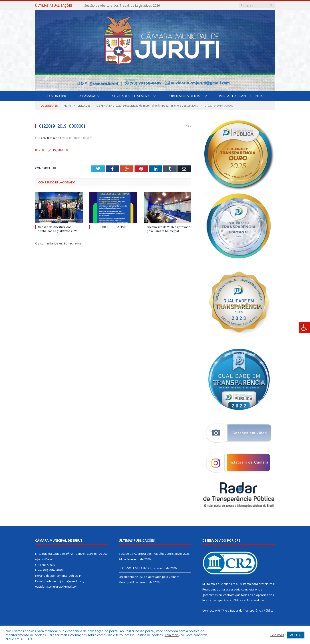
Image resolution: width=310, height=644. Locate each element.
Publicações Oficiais (185, 96)
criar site (229, 584)
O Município (57, 96)
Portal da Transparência (241, 96)
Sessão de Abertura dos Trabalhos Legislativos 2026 (122, 6)
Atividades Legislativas (131, 96)
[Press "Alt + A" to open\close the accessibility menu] (305, 328)
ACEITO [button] (296, 635)
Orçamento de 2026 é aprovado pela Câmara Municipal (169, 229)
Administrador (51, 138)
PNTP (221, 610)
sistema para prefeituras (257, 584)
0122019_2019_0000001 (52, 150)
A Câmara (87, 96)
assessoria (233, 589)
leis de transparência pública (222, 600)
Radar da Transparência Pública (252, 610)
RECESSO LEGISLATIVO (109, 227)
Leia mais (172, 635)
